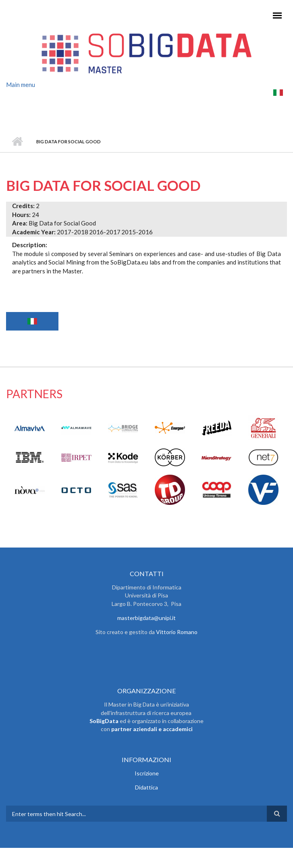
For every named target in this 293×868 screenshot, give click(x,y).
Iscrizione (147, 773)
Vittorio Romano (177, 632)
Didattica (146, 787)
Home (17, 142)
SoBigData (104, 721)
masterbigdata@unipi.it (146, 618)
